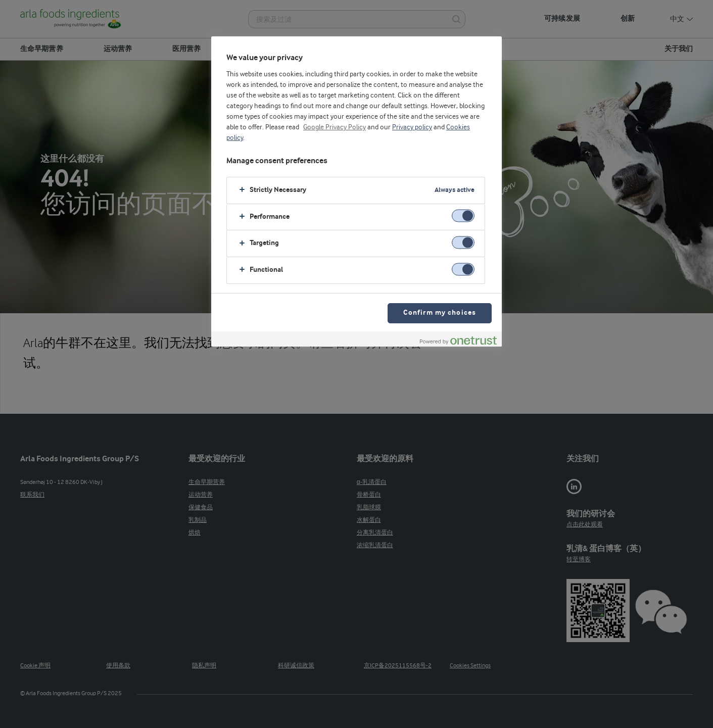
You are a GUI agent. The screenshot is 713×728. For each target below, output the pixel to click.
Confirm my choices (440, 313)
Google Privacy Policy (335, 127)
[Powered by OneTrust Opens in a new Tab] (458, 340)
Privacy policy (412, 127)
